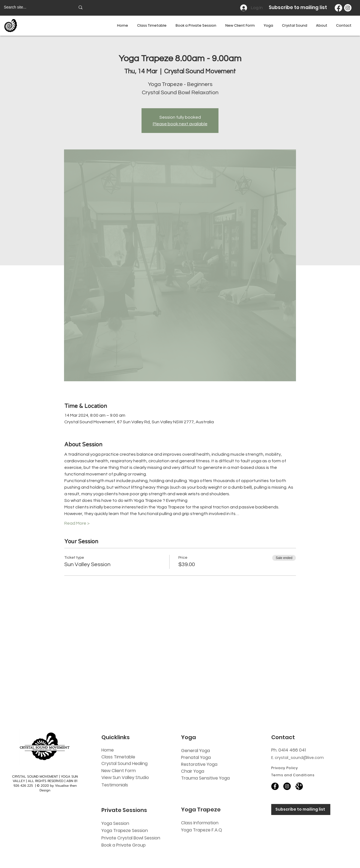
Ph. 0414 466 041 (289, 750)
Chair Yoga (193, 771)
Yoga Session (115, 823)
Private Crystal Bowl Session (131, 838)
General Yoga (196, 751)
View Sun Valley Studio (125, 777)
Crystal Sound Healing (124, 763)
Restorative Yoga (199, 764)
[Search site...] (35, 7)
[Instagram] (348, 8)
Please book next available (180, 124)
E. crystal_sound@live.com (297, 758)
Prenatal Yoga (196, 757)
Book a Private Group (124, 845)
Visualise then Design (58, 788)
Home (108, 750)
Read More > (77, 523)
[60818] (299, 786)
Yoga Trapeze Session (125, 831)
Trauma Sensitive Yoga (205, 778)
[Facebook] (338, 8)
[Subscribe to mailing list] (301, 809)
